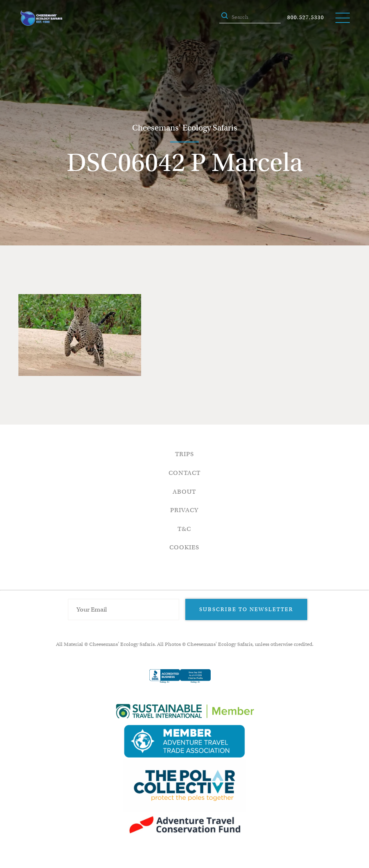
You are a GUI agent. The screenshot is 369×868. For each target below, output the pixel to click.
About (184, 492)
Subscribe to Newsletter (246, 609)
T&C (184, 529)
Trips (184, 454)
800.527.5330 (306, 17)
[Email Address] (124, 609)
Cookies (184, 547)
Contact (184, 473)
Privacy (184, 510)
